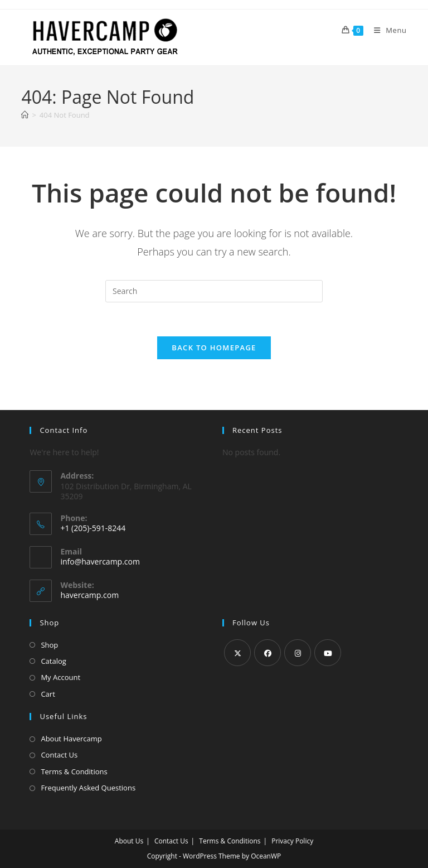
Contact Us (59, 755)
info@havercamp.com (100, 561)
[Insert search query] (214, 291)
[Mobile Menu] (386, 30)
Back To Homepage (214, 348)
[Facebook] (267, 653)
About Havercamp (71, 739)
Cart (48, 694)
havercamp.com (89, 595)
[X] (237, 653)
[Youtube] (328, 653)
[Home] (25, 115)
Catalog (53, 661)
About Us (129, 841)
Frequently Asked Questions (88, 788)
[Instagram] (298, 653)
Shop (49, 645)
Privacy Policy (292, 841)
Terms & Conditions (74, 771)
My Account (60, 677)
